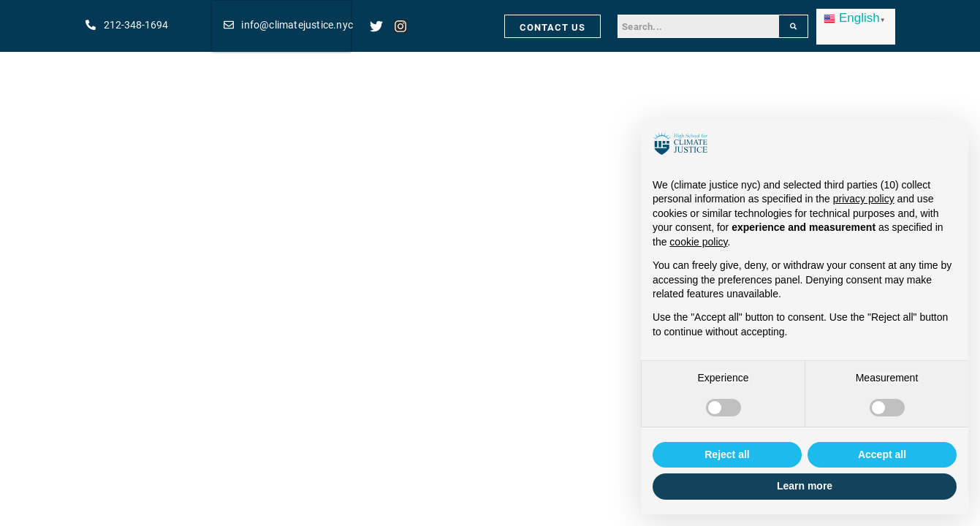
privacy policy (864, 199)
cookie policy (698, 242)
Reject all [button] (727, 454)
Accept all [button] (882, 454)
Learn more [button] (805, 486)
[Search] (793, 26)
